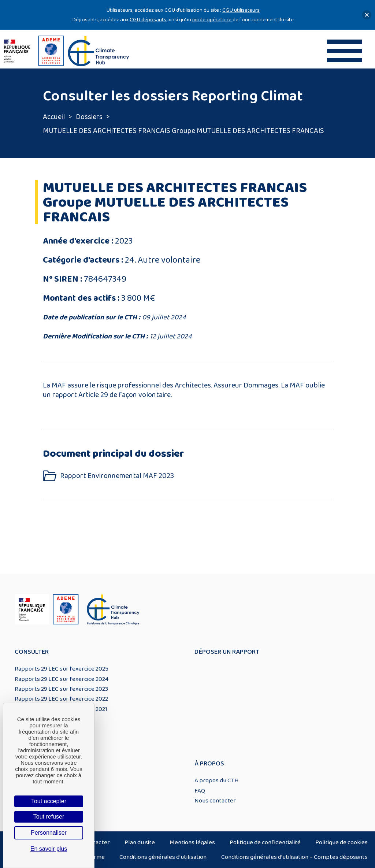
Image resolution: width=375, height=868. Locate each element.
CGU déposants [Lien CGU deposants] (148, 20)
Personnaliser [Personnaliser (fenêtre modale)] (49, 833)
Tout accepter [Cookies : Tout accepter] (49, 801)
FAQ (200, 791)
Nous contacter (215, 801)
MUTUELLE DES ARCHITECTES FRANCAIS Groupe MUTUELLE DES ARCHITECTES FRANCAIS (183, 131)
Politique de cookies (341, 842)
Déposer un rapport (227, 652)
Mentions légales (192, 842)
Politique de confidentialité (265, 842)
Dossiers (89, 117)
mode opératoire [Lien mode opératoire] (212, 20)
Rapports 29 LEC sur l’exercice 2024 (62, 679)
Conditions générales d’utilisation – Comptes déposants (294, 857)
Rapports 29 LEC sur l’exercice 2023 (61, 689)
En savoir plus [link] (49, 849)
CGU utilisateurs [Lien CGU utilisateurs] (241, 10)
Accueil (54, 117)
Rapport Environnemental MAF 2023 (117, 476)
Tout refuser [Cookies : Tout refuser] (49, 817)
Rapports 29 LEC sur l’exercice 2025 (62, 669)
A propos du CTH (217, 780)
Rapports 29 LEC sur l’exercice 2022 (61, 699)
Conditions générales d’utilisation (163, 857)
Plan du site (140, 842)
